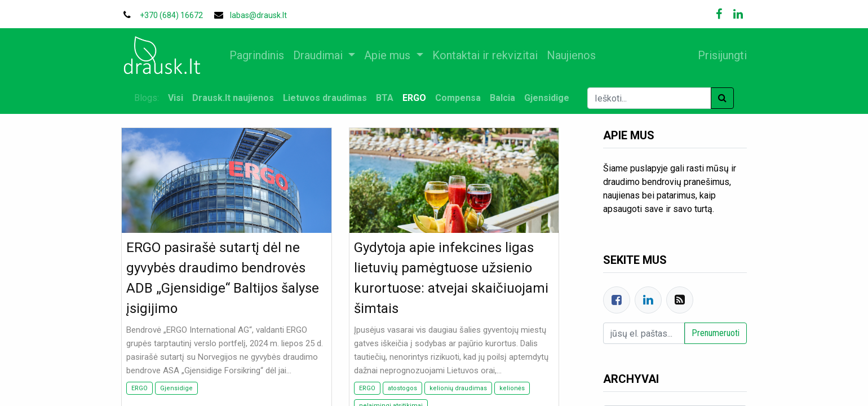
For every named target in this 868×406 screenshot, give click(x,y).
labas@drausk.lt (258, 15)
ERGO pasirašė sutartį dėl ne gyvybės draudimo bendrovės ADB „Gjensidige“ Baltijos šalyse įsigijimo (223, 278)
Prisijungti (718, 55)
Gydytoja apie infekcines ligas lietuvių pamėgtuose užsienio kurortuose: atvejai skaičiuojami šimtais (451, 278)
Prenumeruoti (716, 333)
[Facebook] (617, 300)
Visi (176, 98)
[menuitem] (261, 55)
